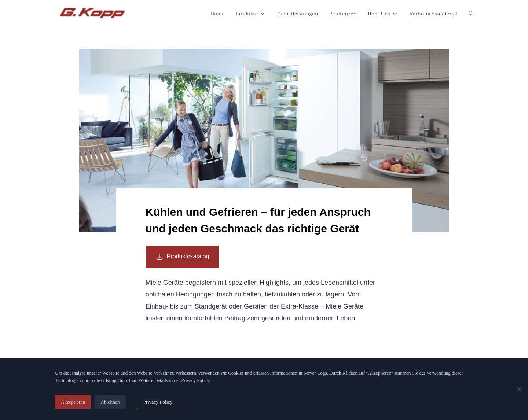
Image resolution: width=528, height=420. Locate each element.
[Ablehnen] (519, 389)
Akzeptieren (73, 402)
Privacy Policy (158, 402)
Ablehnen (110, 402)
